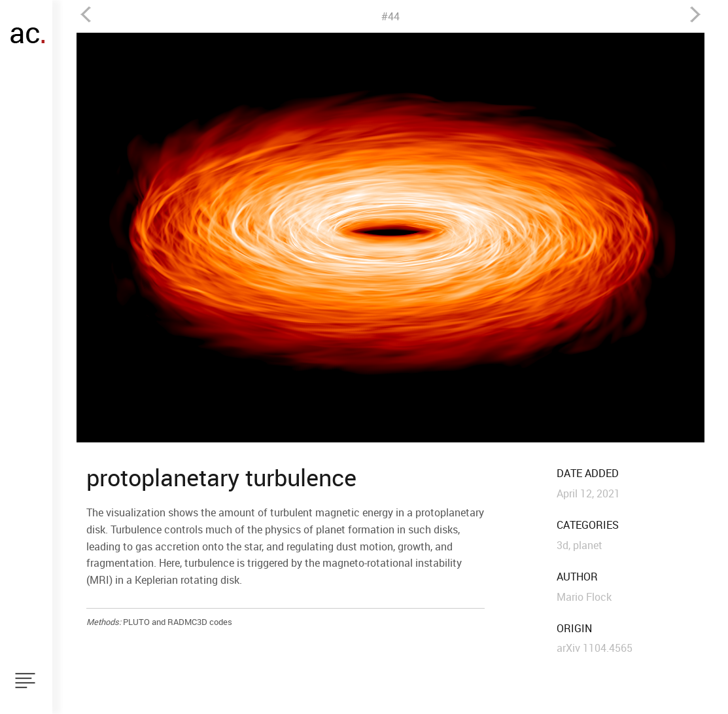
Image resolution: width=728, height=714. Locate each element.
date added (588, 473)
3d (563, 545)
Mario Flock (584, 597)
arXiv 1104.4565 (595, 648)
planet (588, 545)
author (577, 577)
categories (588, 525)
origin (574, 629)
